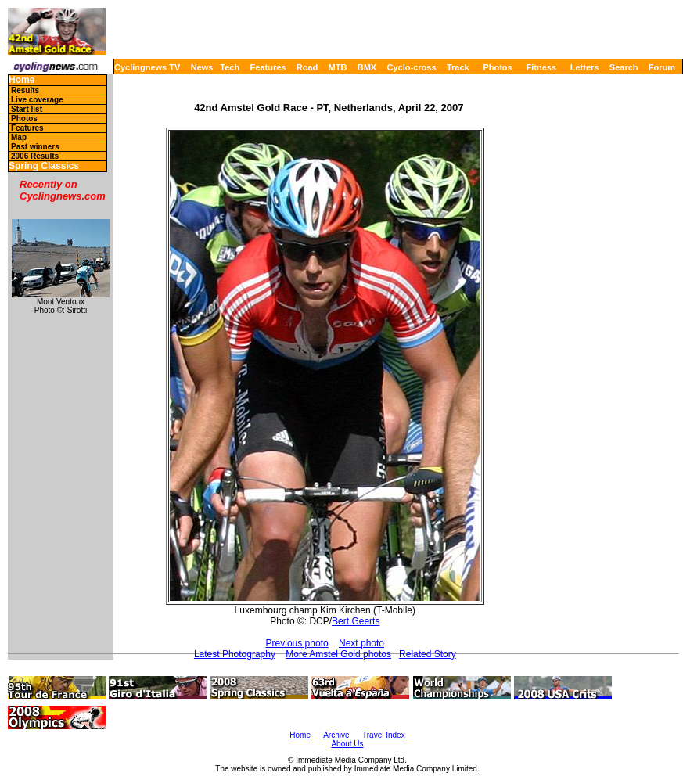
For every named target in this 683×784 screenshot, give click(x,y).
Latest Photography (235, 654)
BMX (367, 67)
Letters (585, 67)
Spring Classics (44, 166)
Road (307, 67)
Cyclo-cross (412, 67)
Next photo (361, 643)
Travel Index (384, 735)
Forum (662, 67)
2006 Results (35, 156)
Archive (336, 735)
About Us (347, 744)
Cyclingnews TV (147, 67)
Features (268, 67)
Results (25, 90)
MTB (338, 67)
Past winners (35, 147)
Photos (497, 67)
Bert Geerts (356, 621)
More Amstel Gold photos (338, 654)
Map (19, 137)
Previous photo (297, 643)
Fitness (541, 67)
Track (458, 67)
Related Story (428, 654)
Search (624, 67)
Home (22, 80)
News (202, 67)
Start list (27, 109)
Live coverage (37, 100)
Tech (230, 67)
